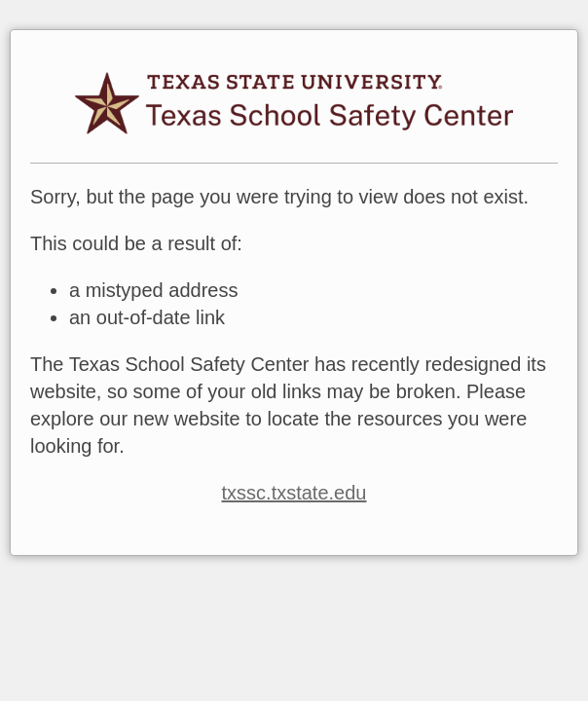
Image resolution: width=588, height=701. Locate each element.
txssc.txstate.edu (294, 493)
